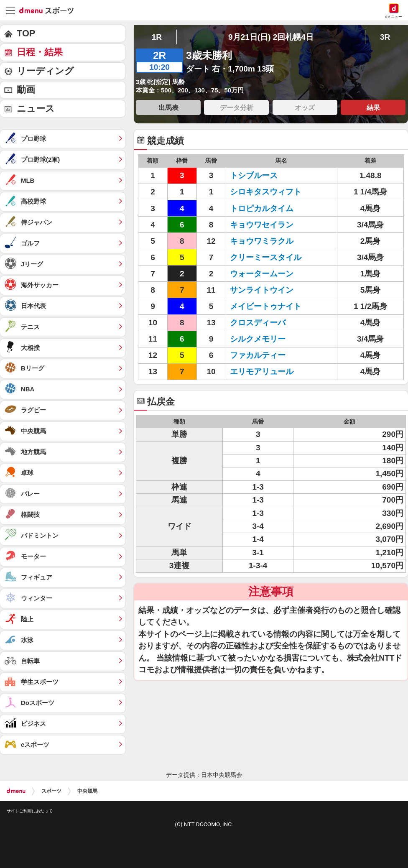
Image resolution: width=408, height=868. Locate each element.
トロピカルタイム (262, 208)
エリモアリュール (262, 371)
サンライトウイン (262, 290)
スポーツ (51, 791)
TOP (26, 33)
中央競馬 (87, 791)
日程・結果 (40, 52)
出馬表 (168, 107)
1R (157, 37)
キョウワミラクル (262, 241)
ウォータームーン (262, 274)
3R (385, 37)
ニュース (36, 108)
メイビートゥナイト (266, 306)
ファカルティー (258, 355)
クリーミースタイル (266, 257)
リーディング (45, 71)
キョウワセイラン (262, 225)
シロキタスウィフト (266, 192)
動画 (26, 90)
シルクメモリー (258, 339)
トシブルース (254, 175)
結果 (373, 107)
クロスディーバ (258, 323)
